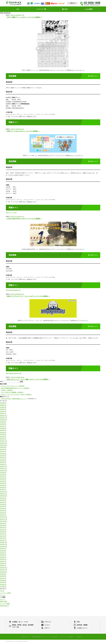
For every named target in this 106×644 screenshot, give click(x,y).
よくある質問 (54, 637)
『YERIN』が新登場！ (7, 391)
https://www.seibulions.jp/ (13, 291)
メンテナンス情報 (5, 594)
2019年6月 (3, 581)
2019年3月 (3, 587)
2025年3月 (3, 435)
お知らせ (72, 3)
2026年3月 (3, 410)
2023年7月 (3, 478)
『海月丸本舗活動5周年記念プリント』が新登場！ (15, 389)
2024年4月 (3, 459)
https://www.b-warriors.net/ (14, 374)
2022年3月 (3, 511)
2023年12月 (4, 467)
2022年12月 (4, 492)
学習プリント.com (11, 213)
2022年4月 (3, 509)
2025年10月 (4, 421)
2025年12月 (4, 416)
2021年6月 (3, 530)
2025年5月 (3, 431)
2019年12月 (4, 568)
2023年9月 (3, 473)
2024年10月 (4, 446)
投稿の (4, 602)
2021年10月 (4, 522)
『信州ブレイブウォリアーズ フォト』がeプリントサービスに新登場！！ (28, 297)
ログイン (3, 600)
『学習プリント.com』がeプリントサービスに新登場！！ (23, 132)
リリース (3, 596)
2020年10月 (4, 547)
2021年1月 (3, 541)
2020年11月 (4, 545)
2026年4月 (3, 408)
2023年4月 (3, 484)
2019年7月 (3, 579)
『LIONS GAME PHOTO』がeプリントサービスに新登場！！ (24, 219)
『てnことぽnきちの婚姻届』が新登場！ (12, 393)
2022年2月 (3, 513)
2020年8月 (3, 551)
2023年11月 (4, 469)
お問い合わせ (23, 637)
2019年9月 (3, 575)
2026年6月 (3, 404)
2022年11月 (4, 495)
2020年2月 (3, 564)
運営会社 (81, 637)
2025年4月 (3, 433)
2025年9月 (3, 423)
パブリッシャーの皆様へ (68, 637)
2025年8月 (3, 425)
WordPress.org (4, 606)
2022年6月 (3, 505)
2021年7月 (3, 528)
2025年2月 (3, 437)
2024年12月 (4, 442)
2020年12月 (4, 543)
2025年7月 (3, 427)
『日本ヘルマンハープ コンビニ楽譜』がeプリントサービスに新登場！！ (28, 380)
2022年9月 (3, 499)
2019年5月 (3, 583)
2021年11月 (4, 520)
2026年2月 (3, 412)
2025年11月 (4, 419)
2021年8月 (3, 526)
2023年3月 (3, 486)
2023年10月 (4, 471)
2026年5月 (3, 406)
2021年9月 (3, 524)
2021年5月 (3, 533)
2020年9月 (3, 549)
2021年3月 (3, 537)
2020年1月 (3, 566)
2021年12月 (4, 518)
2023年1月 (3, 490)
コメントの (5, 604)
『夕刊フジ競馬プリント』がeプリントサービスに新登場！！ (24, 18)
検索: (2, 382)
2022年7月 (3, 503)
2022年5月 (3, 507)
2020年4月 (3, 560)
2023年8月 (3, 475)
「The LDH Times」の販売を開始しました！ (13, 399)
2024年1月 (3, 465)
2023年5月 (3, 482)
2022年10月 (4, 497)
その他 (2, 592)
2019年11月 (4, 571)
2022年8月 (3, 501)
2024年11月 (4, 444)
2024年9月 (3, 448)
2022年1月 (3, 516)
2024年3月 (3, 461)
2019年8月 (3, 577)
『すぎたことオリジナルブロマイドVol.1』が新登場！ (16, 395)
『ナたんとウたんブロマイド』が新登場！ (13, 387)
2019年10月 (4, 573)
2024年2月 (3, 463)
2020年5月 (3, 558)
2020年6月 (3, 556)
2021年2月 (3, 539)
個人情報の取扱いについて (39, 637)
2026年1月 (3, 414)
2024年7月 (3, 452)
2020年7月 (3, 554)
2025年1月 (3, 440)
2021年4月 (3, 535)
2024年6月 (3, 454)
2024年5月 (3, 457)
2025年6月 (3, 429)
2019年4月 (3, 585)
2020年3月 (3, 562)
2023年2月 (3, 488)
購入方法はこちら (91, 77)
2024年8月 (3, 450)
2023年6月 (3, 480)
